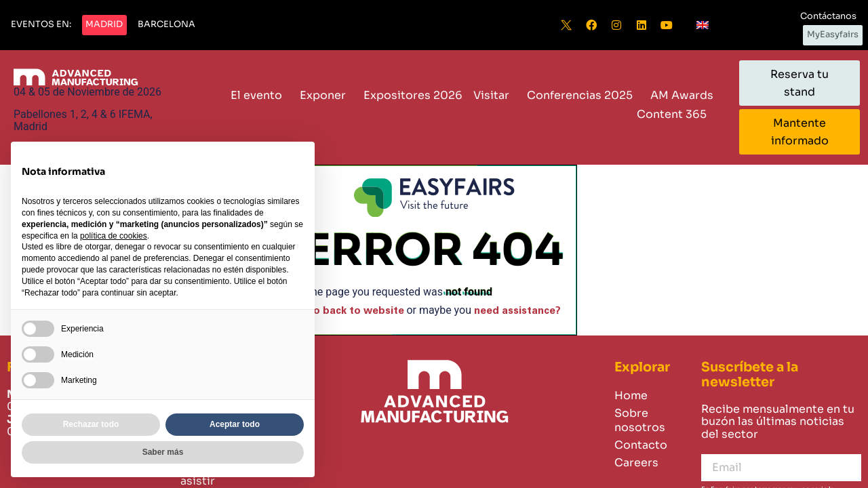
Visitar (495, 95)
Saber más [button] (163, 452)
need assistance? (517, 311)
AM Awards (682, 95)
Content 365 (675, 114)
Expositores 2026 (413, 95)
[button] (41, 25)
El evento (260, 95)
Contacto (641, 445)
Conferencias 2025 (583, 95)
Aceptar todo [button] (235, 424)
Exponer (326, 95)
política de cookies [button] (114, 236)
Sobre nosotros (640, 420)
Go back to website (355, 311)
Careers (636, 463)
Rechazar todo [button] (91, 424)
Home (631, 395)
